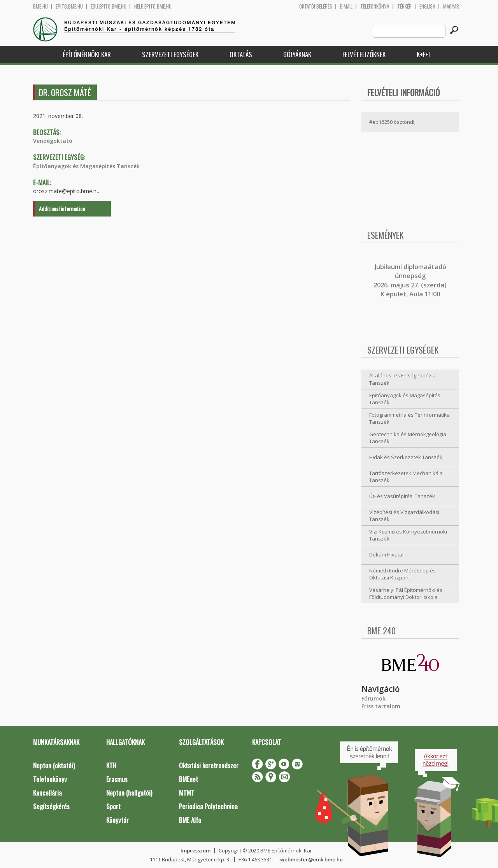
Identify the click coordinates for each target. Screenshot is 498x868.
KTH (111, 765)
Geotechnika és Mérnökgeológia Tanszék (408, 438)
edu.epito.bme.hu (109, 6)
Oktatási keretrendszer (209, 765)
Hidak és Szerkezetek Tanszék (406, 457)
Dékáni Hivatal (386, 555)
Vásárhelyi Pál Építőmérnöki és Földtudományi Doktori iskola (406, 594)
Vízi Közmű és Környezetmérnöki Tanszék (408, 535)
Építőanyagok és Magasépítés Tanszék (86, 166)
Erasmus (117, 779)
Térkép (404, 6)
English (427, 6)
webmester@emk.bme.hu (311, 859)
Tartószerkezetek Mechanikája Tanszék (406, 477)
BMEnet (189, 779)
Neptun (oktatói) (54, 765)
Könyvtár (117, 820)
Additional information (62, 209)
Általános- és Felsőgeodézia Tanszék (402, 379)
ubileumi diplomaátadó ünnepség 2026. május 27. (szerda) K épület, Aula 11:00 (410, 280)
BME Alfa (190, 820)
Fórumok (373, 698)
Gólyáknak (297, 54)
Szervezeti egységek (170, 54)
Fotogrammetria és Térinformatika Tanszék (409, 418)
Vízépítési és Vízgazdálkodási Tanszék (404, 516)
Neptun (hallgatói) (129, 793)
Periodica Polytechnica (208, 806)
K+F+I (423, 54)
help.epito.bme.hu (153, 6)
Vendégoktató (53, 141)
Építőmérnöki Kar (87, 54)
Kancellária (47, 793)
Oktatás (241, 54)
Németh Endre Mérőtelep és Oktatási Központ (402, 574)
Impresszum (196, 850)
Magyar (451, 6)
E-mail (346, 6)
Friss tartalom (381, 706)
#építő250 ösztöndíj (392, 122)
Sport (113, 806)
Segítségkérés (51, 806)
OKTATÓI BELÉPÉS (316, 6)
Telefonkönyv (375, 6)
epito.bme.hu (69, 6)
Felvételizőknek (364, 54)
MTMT (187, 793)
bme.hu (40, 6)
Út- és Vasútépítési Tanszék (402, 496)
